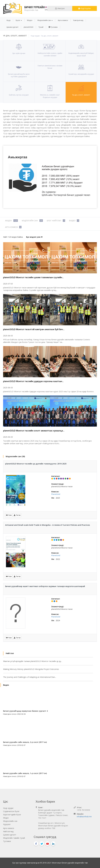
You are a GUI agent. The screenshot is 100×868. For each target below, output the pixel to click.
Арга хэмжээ (63, 20)
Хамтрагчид (78, 20)
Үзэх (9, 515)
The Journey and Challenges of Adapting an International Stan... (30, 677)
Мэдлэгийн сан (32, 221)
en (46, 9)
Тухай (41, 27)
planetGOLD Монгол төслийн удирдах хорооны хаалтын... (33, 381)
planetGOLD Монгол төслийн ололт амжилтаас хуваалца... (34, 431)
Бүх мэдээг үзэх (34, 237)
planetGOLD (29, 27)
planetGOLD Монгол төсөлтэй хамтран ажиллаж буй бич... (34, 329)
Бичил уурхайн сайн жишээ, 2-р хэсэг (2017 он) (25, 742)
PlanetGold (56, 494)
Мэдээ (30, 20)
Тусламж (53, 27)
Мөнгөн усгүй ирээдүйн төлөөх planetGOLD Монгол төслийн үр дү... (33, 661)
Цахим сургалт (12, 27)
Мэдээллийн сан (45, 20)
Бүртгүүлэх (85, 8)
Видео (74, 221)
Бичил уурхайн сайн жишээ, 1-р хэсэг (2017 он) (25, 773)
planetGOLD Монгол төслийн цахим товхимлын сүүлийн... (33, 277)
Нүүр (9, 20)
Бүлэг (19, 20)
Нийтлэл (10, 653)
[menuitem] (9, 20)
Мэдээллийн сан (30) (15, 456)
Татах (17, 515)
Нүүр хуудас (35, 36)
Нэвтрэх (60, 8)
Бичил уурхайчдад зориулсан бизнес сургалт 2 (25, 711)
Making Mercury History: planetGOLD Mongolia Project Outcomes (31, 669)
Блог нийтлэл (56, 221)
